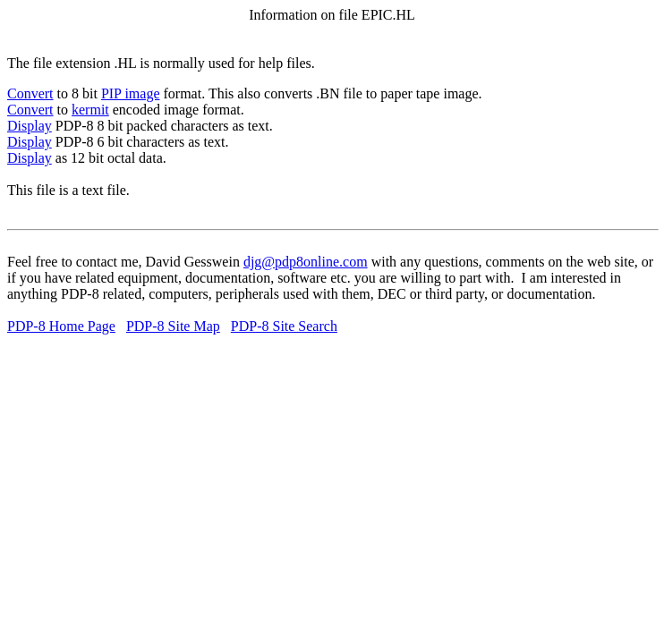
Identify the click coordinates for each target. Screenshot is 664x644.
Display (30, 126)
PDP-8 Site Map (173, 326)
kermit (90, 110)
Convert (30, 93)
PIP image (131, 93)
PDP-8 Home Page (61, 326)
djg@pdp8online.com (306, 262)
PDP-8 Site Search (284, 326)
